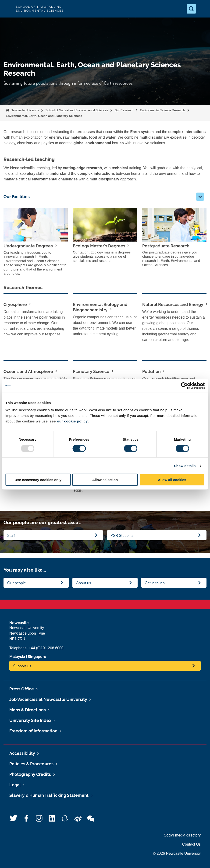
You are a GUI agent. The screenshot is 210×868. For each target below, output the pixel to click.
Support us (22, 666)
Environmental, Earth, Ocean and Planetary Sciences (44, 116)
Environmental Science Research (162, 110)
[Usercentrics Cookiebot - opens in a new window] (184, 386)
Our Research (124, 110)
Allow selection (105, 480)
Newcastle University (24, 110)
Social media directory (182, 835)
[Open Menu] (203, 9)
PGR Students (122, 535)
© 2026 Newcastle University (177, 853)
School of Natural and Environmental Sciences (77, 110)
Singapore (37, 657)
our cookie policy (72, 421)
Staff (11, 535)
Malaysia (17, 657)
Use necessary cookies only (38, 480)
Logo (7, 9)
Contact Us (191, 844)
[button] (200, 197)
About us (84, 583)
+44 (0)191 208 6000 (46, 648)
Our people (16, 583)
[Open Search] (191, 9)
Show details (185, 466)
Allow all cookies (172, 480)
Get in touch (155, 583)
